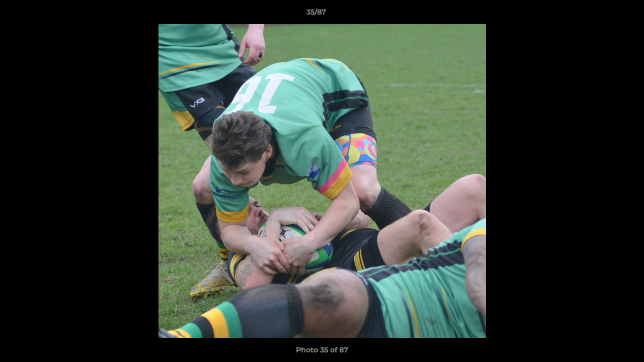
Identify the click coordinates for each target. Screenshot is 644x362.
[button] (602, 15)
